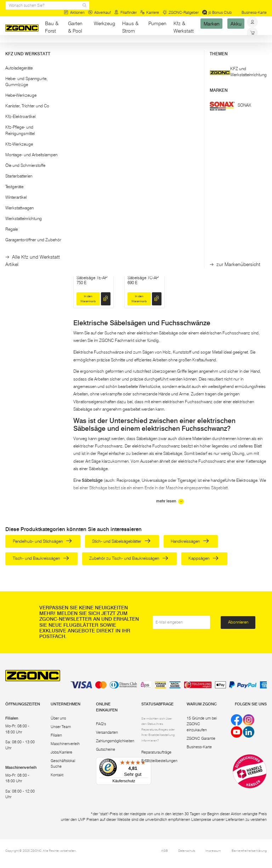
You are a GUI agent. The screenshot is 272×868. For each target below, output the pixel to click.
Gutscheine (106, 749)
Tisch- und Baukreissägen (41, 558)
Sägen (82, 49)
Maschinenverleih (65, 744)
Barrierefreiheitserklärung (249, 850)
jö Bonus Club (217, 13)
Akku (236, 23)
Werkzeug (104, 23)
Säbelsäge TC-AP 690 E (143, 280)
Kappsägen (203, 558)
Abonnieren (238, 622)
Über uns (58, 718)
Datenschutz (187, 850)
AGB (165, 850)
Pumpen (157, 23)
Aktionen (74, 13)
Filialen (56, 735)
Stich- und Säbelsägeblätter (121, 541)
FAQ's (101, 724)
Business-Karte (254, 13)
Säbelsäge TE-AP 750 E (92, 280)
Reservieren (190, 187)
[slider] (12, 88)
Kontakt (57, 775)
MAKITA (135, 143)
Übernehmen (34, 120)
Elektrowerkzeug (56, 49)
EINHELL (239, 143)
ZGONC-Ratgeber (181, 13)
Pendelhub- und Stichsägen (42, 541)
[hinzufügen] (106, 187)
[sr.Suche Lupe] (84, 5)
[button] (34, 71)
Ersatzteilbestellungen (159, 761)
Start (9, 49)
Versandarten (107, 732)
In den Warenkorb (88, 187)
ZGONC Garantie (201, 739)
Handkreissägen (190, 541)
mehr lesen (170, 502)
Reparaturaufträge (156, 752)
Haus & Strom (130, 27)
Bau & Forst (52, 27)
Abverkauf (99, 13)
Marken (212, 23)
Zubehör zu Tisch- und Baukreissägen (129, 558)
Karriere (149, 13)
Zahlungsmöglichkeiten (115, 741)
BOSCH (186, 143)
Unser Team (61, 727)
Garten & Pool (75, 27)
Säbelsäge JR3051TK (137, 169)
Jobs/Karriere (61, 752)
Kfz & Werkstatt (184, 27)
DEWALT (85, 143)
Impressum (213, 850)
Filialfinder (125, 13)
